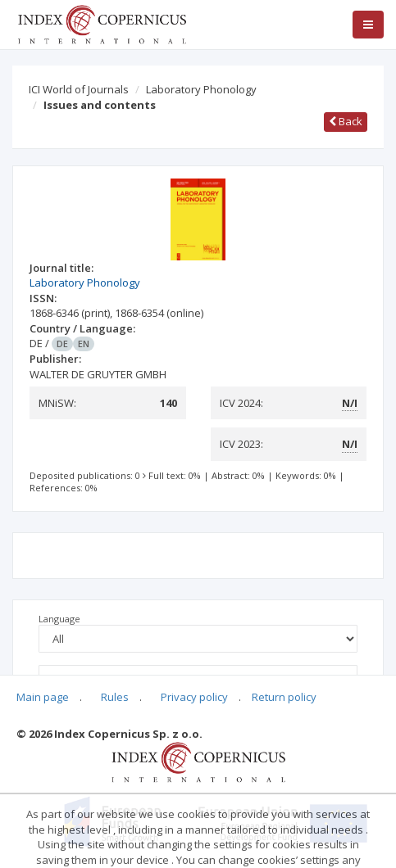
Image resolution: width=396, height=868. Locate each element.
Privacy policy (194, 697)
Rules (115, 697)
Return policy (284, 697)
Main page (43, 697)
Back (346, 121)
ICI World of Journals (79, 89)
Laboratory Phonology (201, 89)
